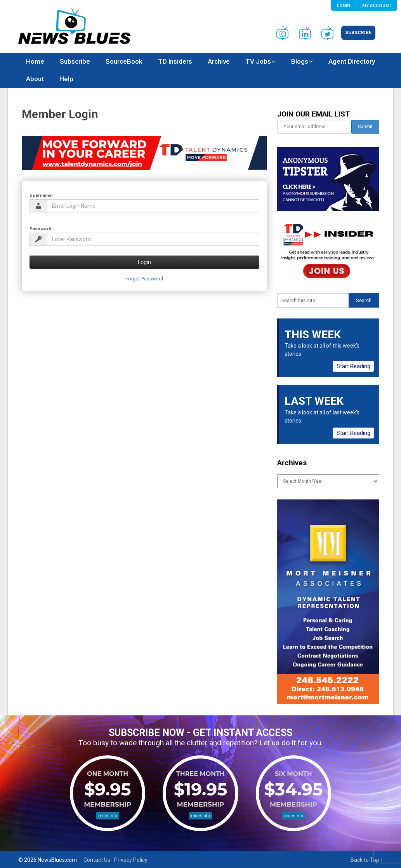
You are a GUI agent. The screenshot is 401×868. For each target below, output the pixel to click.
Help (66, 79)
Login (344, 5)
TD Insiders (175, 61)
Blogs (300, 61)
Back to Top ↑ (367, 860)
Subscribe (358, 33)
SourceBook (124, 61)
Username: (41, 195)
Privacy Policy (131, 860)
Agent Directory (352, 61)
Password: (41, 229)
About (35, 79)
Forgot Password (144, 279)
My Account (377, 5)
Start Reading (353, 366)
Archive (219, 61)
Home (35, 61)
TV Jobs (258, 61)
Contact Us (97, 860)
